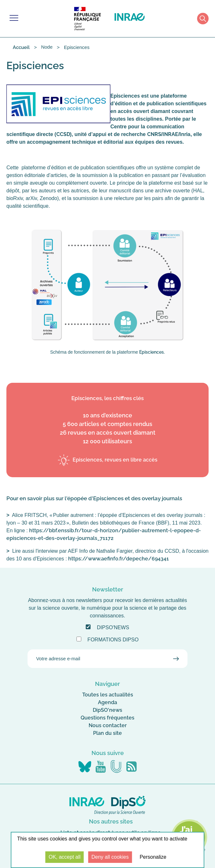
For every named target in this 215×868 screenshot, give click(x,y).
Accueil (21, 47)
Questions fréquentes (107, 718)
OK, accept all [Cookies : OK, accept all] (65, 857)
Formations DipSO (113, 640)
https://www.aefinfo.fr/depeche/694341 (119, 559)
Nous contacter (108, 725)
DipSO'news (113, 627)
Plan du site (107, 733)
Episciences (151, 352)
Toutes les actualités (108, 695)
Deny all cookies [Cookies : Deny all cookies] (110, 857)
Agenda (107, 702)
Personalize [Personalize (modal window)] (153, 857)
